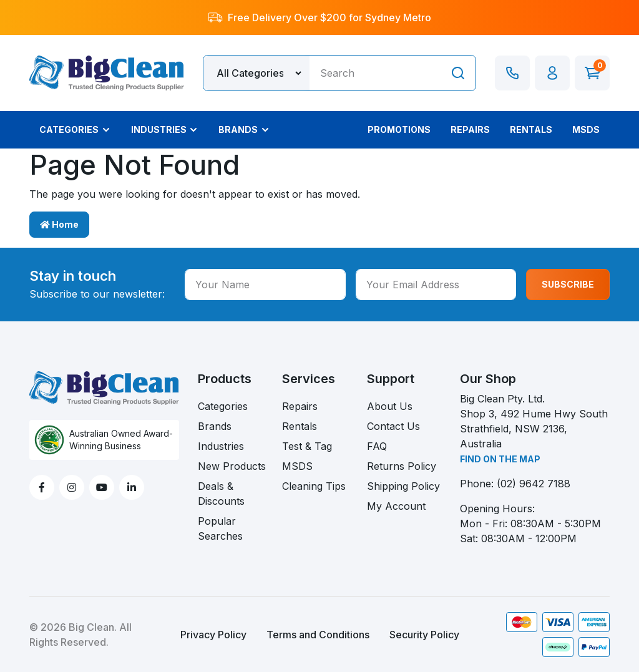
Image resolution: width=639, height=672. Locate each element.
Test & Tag (307, 446)
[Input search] (375, 73)
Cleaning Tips (314, 486)
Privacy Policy (213, 635)
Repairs (300, 406)
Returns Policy (402, 466)
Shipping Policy (403, 486)
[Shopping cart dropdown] (592, 73)
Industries (221, 446)
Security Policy (424, 635)
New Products (232, 466)
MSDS (297, 466)
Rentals (300, 426)
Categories (223, 406)
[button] (552, 73)
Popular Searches (220, 528)
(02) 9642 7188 (534, 484)
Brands (215, 426)
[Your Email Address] (436, 285)
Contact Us (393, 426)
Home (59, 224)
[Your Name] (265, 285)
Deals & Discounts (221, 494)
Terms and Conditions (318, 635)
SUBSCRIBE (568, 284)
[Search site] (458, 73)
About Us (390, 406)
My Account (396, 506)
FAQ (377, 446)
